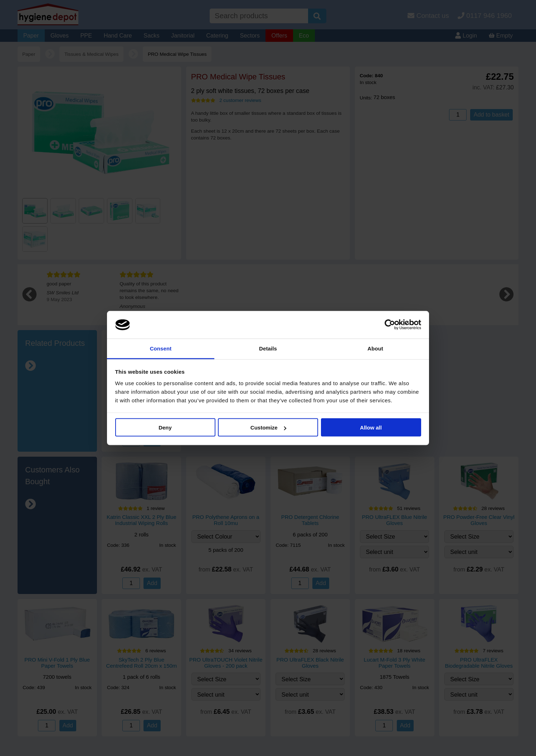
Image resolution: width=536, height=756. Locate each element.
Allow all (371, 428)
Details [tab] (268, 348)
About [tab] (375, 348)
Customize (268, 428)
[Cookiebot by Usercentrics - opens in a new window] (390, 325)
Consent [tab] (161, 348)
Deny (165, 428)
